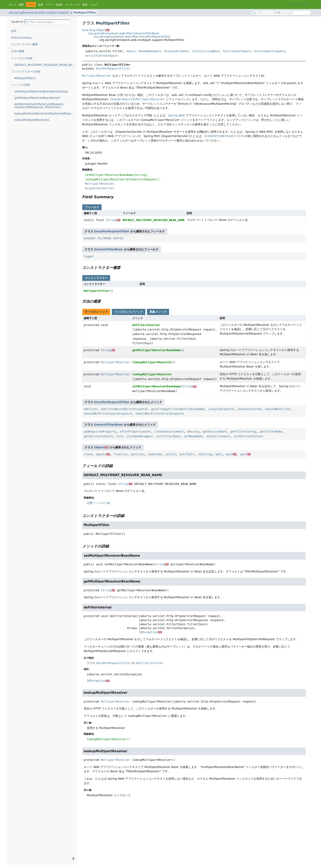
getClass (138, 454)
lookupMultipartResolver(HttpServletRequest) (45, 114)
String (113, 220)
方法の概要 (18, 51)
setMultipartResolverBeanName (156, 386)
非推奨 (59, 5)
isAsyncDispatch (221, 409)
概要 (21, 5)
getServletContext (98, 436)
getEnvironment (215, 432)
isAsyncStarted (249, 409)
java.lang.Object (96, 30)
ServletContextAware (102, 56)
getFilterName (271, 432)
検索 (85, 5)
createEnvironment (169, 432)
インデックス (72, 5)
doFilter (91, 409)
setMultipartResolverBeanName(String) (41, 92)
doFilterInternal (146, 325)
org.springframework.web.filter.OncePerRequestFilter (132, 37)
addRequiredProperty (100, 432)
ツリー (49, 5)
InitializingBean (206, 51)
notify (171, 454)
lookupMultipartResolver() (32, 120)
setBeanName (193, 436)
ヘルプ (93, 5)
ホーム (13, 5)
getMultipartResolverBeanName (156, 350)
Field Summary (21, 38)
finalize (120, 454)
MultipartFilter (85, 13)
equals (103, 454)
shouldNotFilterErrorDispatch (160, 414)
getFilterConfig (243, 432)
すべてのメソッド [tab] (96, 312)
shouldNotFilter (278, 409)
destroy (193, 432)
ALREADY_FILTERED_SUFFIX (104, 238)
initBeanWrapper (140, 436)
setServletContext (248, 436)
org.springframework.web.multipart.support (39, 13)
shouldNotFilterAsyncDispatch (108, 414)
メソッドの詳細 (20, 85)
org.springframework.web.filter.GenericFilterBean (124, 33)
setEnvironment (218, 436)
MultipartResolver (116, 362)
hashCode (155, 454)
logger (89, 256)
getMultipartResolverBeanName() (37, 98)
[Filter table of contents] (47, 22)
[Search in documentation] (281, 13)
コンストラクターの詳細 (26, 71)
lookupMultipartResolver (152, 362)
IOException (150, 632)
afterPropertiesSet (136, 432)
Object (101, 447)
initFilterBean (168, 436)
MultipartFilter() (25, 78)
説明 (14, 31)
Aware (131, 51)
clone (88, 454)
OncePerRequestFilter (113, 69)
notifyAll (187, 454)
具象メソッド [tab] (158, 312)
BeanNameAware (150, 51)
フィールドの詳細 (22, 58)
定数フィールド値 (98, 503)
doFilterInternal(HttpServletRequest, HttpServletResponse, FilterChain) (39, 106)
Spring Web (176, 115)
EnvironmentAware (237, 51)
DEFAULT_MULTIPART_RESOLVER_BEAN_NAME (45, 65)
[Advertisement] (194, 834)
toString (205, 454)
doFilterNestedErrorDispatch (124, 409)
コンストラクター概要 (24, 44)
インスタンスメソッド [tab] (129, 312)
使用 (41, 5)
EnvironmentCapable (270, 51)
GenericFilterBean (109, 249)
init (120, 436)
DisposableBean (176, 51)
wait (219, 454)
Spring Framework (300, 5)
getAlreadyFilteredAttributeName (178, 409)
